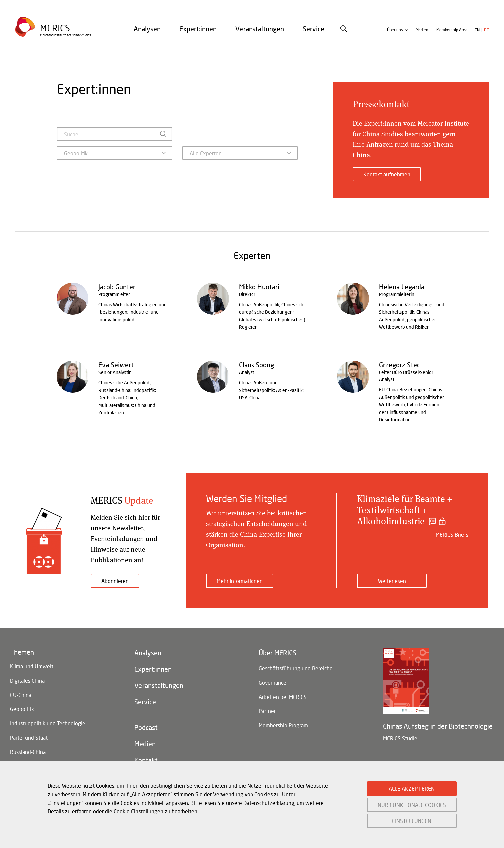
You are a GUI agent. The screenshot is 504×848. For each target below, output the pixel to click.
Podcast (146, 729)
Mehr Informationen (240, 581)
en (477, 31)
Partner (267, 712)
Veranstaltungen (260, 30)
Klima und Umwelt (32, 666)
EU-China (21, 696)
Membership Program (283, 727)
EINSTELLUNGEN (412, 821)
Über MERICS (278, 653)
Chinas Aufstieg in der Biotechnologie (438, 726)
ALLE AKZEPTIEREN (412, 789)
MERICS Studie (400, 738)
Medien (422, 31)
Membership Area (452, 31)
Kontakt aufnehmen (387, 174)
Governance (273, 683)
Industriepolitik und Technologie (48, 725)
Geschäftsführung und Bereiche (296, 668)
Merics (55, 29)
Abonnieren (115, 581)
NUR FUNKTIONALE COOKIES (412, 805)
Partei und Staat (29, 740)
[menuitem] (147, 30)
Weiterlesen (392, 581)
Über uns (395, 31)
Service (314, 30)
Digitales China (27, 681)
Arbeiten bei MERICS (283, 698)
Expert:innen (198, 30)
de (487, 31)
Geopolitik (22, 710)
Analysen (147, 30)
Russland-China (28, 754)
